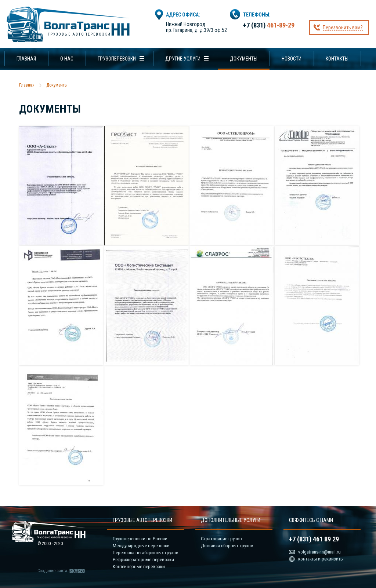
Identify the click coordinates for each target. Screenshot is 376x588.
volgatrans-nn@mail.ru (319, 552)
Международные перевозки (141, 546)
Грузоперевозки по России (140, 539)
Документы (244, 59)
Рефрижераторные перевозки (143, 560)
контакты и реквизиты (321, 559)
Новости (292, 59)
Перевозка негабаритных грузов (146, 553)
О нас (67, 59)
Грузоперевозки (117, 59)
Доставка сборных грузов (227, 546)
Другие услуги (183, 59)
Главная (26, 59)
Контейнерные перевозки (139, 567)
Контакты (337, 59)
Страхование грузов (221, 539)
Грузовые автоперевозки (79, 34)
